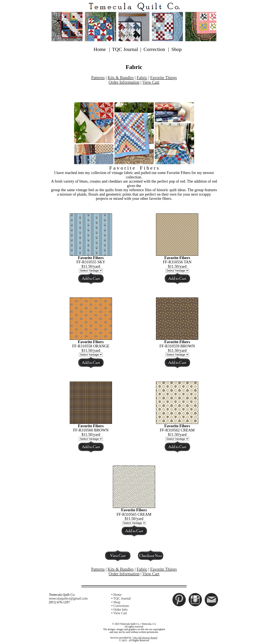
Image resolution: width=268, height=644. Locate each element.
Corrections (121, 606)
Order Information (124, 82)
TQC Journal (125, 49)
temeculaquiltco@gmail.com (68, 598)
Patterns (98, 78)
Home (100, 49)
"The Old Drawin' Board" (145, 638)
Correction (154, 49)
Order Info (120, 610)
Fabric (142, 78)
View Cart (151, 82)
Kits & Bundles (121, 78)
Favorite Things (164, 78)
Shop (177, 49)
